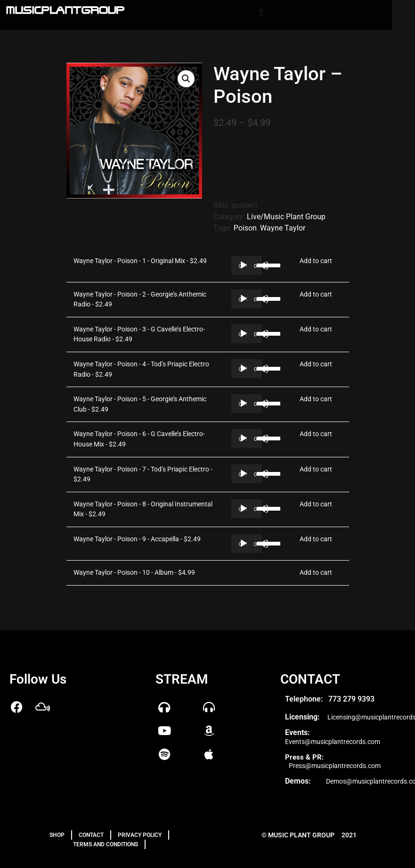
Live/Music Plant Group (286, 217)
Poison (245, 228)
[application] (247, 265)
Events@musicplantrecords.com (333, 742)
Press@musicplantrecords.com (335, 766)
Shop (57, 835)
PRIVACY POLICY (140, 835)
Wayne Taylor (283, 228)
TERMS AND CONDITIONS (106, 844)
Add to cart (316, 261)
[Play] (244, 265)
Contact (91, 835)
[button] (261, 12)
